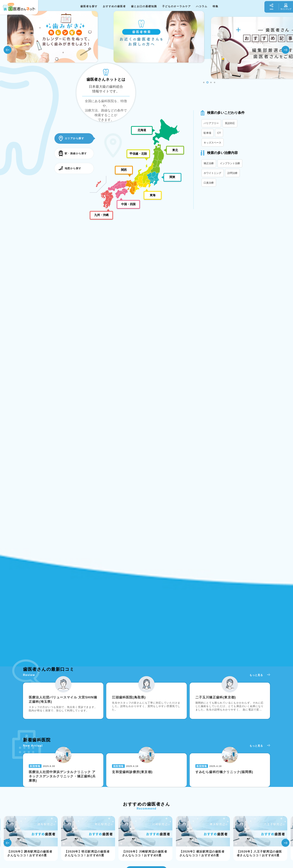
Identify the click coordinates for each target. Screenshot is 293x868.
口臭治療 (209, 183)
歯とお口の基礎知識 (144, 6)
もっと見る (256, 675)
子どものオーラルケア (177, 6)
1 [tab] (204, 83)
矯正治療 (209, 163)
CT (219, 133)
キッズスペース (212, 143)
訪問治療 (232, 173)
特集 (216, 6)
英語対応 (230, 123)
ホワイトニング (212, 173)
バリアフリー (211, 123)
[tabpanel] (161, 48)
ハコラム (202, 6)
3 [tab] (211, 83)
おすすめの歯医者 (114, 6)
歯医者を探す (89, 6)
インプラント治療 (230, 163)
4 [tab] (215, 83)
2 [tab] (207, 83)
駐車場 (207, 133)
